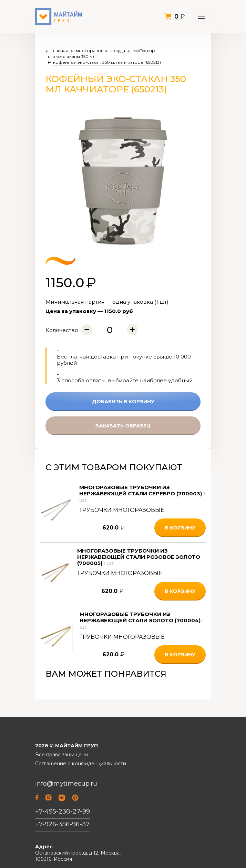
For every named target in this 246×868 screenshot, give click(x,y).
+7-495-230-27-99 (63, 811)
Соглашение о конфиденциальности (81, 764)
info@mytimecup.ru (66, 784)
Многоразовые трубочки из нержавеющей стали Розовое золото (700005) (139, 557)
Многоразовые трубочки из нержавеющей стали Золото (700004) (142, 620)
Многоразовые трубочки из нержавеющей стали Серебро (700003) (142, 493)
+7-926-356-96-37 (62, 824)
